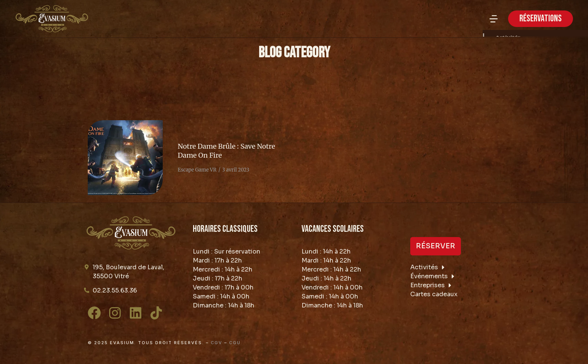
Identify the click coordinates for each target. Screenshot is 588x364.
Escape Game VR (197, 170)
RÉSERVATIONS (541, 19)
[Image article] (125, 158)
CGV (217, 343)
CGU (235, 343)
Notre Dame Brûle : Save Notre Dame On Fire (226, 151)
